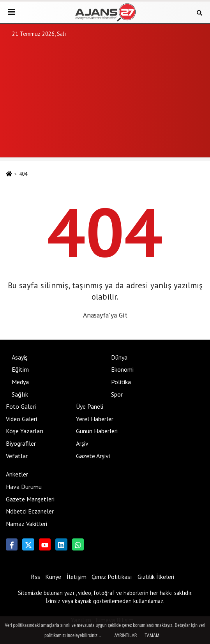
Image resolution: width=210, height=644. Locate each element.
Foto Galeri (21, 406)
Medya (20, 382)
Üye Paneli (90, 406)
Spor (117, 394)
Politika (121, 382)
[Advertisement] (105, 103)
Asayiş (20, 357)
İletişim (77, 577)
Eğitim (20, 369)
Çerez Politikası (112, 577)
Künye (53, 577)
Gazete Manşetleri (30, 499)
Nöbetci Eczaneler (30, 511)
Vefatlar (17, 456)
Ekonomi (122, 369)
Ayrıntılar (126, 635)
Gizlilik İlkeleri (156, 577)
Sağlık (20, 394)
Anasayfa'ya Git (105, 315)
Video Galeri (21, 419)
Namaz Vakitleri (26, 524)
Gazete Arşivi (93, 456)
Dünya (119, 357)
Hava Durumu (24, 487)
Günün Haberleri (97, 431)
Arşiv (82, 443)
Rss (35, 577)
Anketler (17, 474)
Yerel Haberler (95, 419)
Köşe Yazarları (25, 431)
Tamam (152, 635)
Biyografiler (21, 443)
